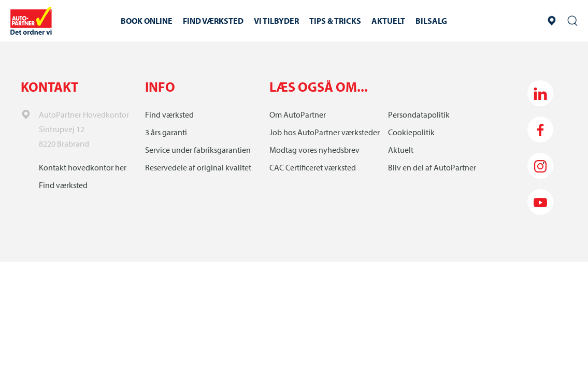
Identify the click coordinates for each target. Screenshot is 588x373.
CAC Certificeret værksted (313, 167)
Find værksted (63, 185)
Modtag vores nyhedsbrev (314, 150)
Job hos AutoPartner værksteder (325, 132)
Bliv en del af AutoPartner (432, 167)
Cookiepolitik (411, 132)
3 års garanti (166, 132)
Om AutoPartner (298, 114)
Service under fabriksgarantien (198, 150)
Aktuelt (401, 150)
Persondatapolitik (419, 114)
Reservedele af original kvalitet (198, 167)
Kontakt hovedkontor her (83, 167)
